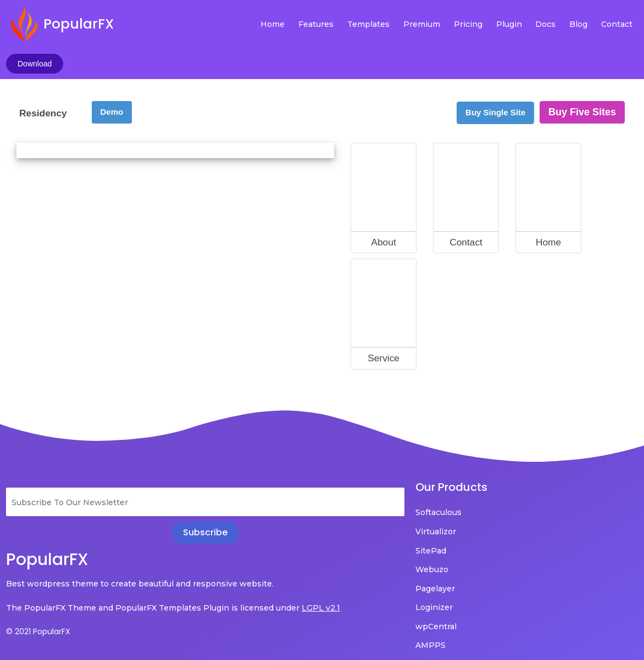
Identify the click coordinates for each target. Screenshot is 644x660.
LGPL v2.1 (25, 582)
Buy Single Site (495, 71)
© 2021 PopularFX (38, 606)
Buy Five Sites (582, 71)
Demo (112, 71)
